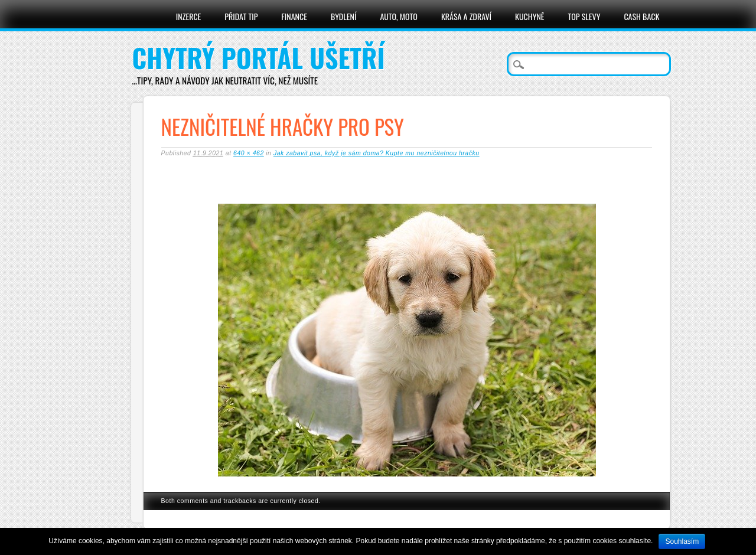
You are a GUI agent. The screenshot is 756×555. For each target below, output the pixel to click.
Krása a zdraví (466, 16)
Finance (294, 16)
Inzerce (189, 16)
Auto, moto (399, 16)
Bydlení (343, 16)
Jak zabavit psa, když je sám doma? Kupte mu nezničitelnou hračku (377, 153)
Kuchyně (529, 16)
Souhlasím (682, 541)
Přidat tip (241, 16)
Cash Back (641, 16)
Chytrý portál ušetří (259, 58)
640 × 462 (249, 153)
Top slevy (584, 16)
